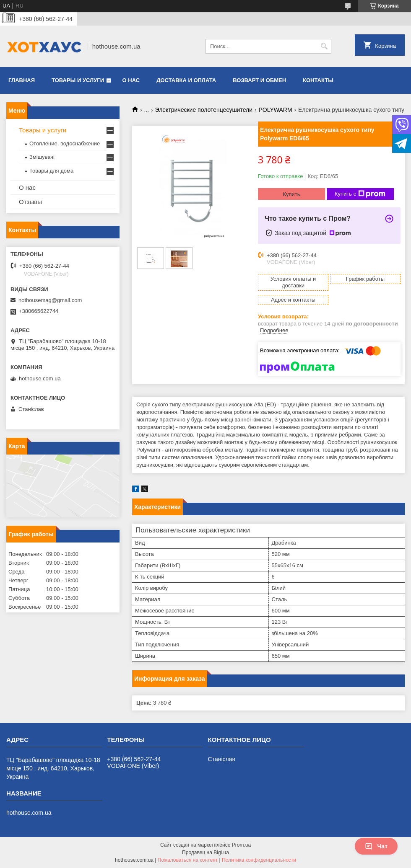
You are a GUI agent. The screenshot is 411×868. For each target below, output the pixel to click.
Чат (376, 846)
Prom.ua (241, 845)
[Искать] (324, 46)
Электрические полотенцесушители (204, 110)
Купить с (360, 194)
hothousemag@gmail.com (50, 300)
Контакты (318, 80)
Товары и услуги (78, 80)
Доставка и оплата (186, 80)
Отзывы (30, 202)
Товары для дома (51, 171)
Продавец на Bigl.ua (205, 852)
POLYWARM (275, 110)
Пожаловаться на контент (188, 860)
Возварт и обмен (259, 80)
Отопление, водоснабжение (65, 143)
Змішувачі (42, 157)
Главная (22, 80)
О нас (131, 80)
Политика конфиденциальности (259, 860)
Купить (291, 194)
